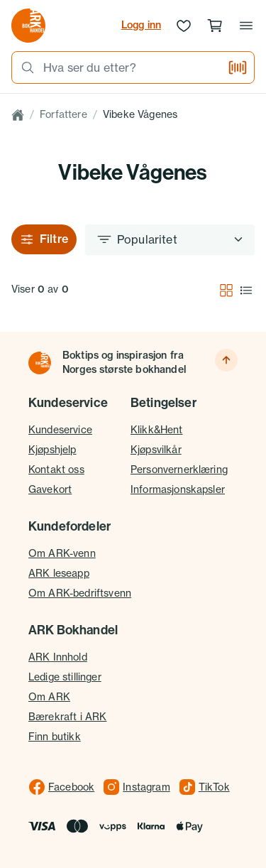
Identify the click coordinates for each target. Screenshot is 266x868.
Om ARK (49, 697)
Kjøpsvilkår (156, 450)
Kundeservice (60, 430)
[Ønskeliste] (184, 26)
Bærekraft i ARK (67, 717)
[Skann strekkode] (238, 67)
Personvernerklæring (179, 470)
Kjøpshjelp (52, 450)
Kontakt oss (56, 470)
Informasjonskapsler (178, 489)
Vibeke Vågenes (140, 114)
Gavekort (50, 489)
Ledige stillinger (65, 677)
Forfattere (63, 114)
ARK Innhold (58, 657)
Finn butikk (55, 737)
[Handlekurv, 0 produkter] (215, 26)
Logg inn (141, 25)
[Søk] (23, 67)
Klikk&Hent (157, 430)
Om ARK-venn (62, 553)
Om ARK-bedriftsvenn (80, 593)
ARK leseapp (59, 573)
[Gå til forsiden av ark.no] (28, 26)
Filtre (44, 239)
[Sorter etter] (170, 239)
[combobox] (131, 67)
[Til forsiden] (40, 363)
